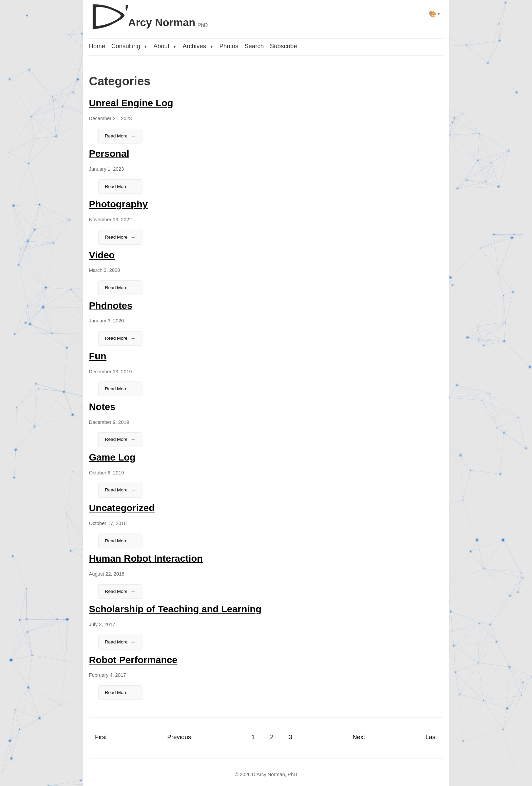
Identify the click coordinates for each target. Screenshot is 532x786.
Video (102, 255)
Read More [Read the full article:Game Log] (116, 490)
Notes (102, 407)
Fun (98, 356)
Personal (109, 154)
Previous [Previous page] (179, 737)
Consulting (129, 46)
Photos (229, 46)
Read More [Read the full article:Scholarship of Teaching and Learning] (116, 642)
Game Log (112, 457)
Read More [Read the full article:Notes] (116, 439)
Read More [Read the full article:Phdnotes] (116, 338)
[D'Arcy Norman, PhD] (148, 14)
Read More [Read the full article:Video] (116, 288)
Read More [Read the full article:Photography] (116, 237)
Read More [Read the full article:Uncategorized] (116, 541)
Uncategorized (122, 508)
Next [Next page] (359, 737)
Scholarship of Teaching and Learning (175, 609)
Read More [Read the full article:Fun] (116, 389)
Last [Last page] (431, 737)
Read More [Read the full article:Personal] (116, 186)
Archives (198, 46)
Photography (118, 204)
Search (254, 46)
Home (97, 46)
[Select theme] (434, 14)
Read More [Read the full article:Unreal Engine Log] (116, 136)
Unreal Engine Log (131, 103)
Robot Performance (133, 660)
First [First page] (101, 737)
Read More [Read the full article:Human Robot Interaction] (116, 591)
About (165, 46)
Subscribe (283, 46)
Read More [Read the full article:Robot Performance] (116, 693)
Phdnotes (111, 306)
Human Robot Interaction (146, 558)
